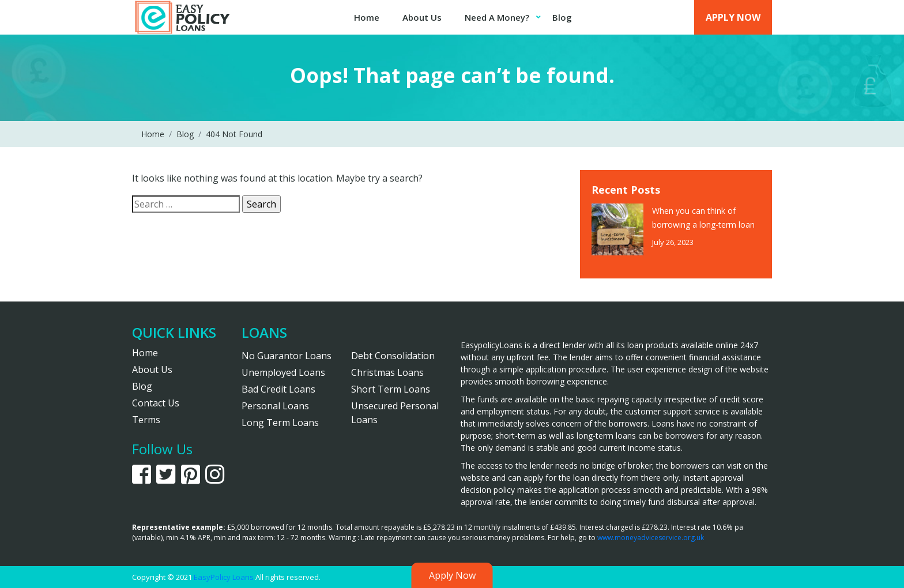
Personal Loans (275, 406)
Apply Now (733, 17)
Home (367, 17)
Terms (146, 420)
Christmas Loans (387, 372)
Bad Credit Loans (278, 389)
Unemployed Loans (283, 372)
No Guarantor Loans (287, 356)
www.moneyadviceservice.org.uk (651, 538)
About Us (422, 17)
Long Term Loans (280, 423)
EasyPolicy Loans (224, 577)
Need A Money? (497, 17)
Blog (562, 17)
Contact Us (156, 403)
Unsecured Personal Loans (395, 413)
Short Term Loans (391, 389)
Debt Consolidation (393, 356)
